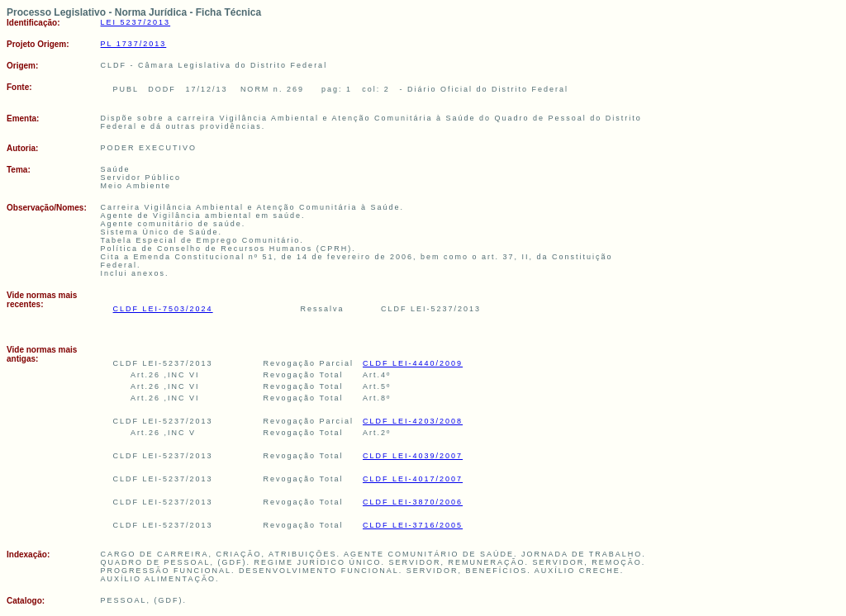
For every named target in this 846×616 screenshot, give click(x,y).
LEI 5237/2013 (136, 22)
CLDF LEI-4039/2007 (413, 456)
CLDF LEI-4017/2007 (413, 479)
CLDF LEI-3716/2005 (413, 525)
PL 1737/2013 (134, 44)
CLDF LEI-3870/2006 (413, 502)
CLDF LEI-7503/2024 (163, 309)
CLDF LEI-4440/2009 (413, 363)
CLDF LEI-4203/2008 (413, 421)
